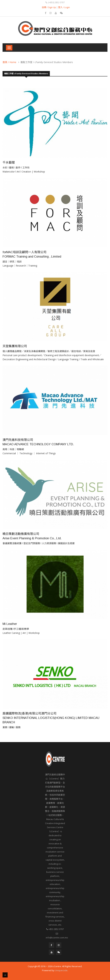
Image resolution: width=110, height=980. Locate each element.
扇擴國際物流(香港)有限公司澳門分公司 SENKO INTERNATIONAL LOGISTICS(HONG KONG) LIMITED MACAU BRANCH (51, 718)
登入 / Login (64, 7)
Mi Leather (10, 624)
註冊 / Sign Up (49, 7)
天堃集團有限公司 (15, 346)
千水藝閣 (9, 163)
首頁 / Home (9, 62)
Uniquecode (61, 970)
